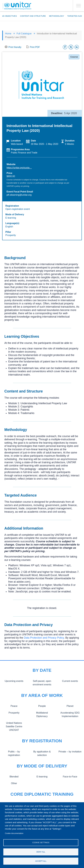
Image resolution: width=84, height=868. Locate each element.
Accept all (41, 861)
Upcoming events (14, 681)
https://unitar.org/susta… (19, 168)
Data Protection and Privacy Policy (44, 638)
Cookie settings (41, 842)
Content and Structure (33, 16)
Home (8, 34)
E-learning (42, 777)
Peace (14, 706)
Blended (14, 777)
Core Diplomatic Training (42, 794)
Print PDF (35, 47)
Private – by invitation (70, 752)
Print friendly (15, 47)
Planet (70, 706)
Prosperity (14, 713)
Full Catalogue (24, 34)
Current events (70, 681)
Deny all (41, 852)
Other (14, 783)
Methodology (57, 16)
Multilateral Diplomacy (42, 713)
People (42, 706)
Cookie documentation (14, 833)
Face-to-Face (70, 777)
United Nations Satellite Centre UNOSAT (14, 726)
